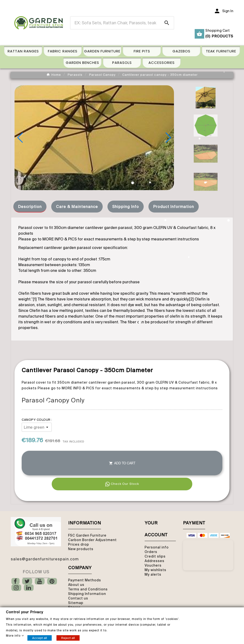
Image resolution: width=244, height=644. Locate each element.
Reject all (68, 638)
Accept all (40, 638)
